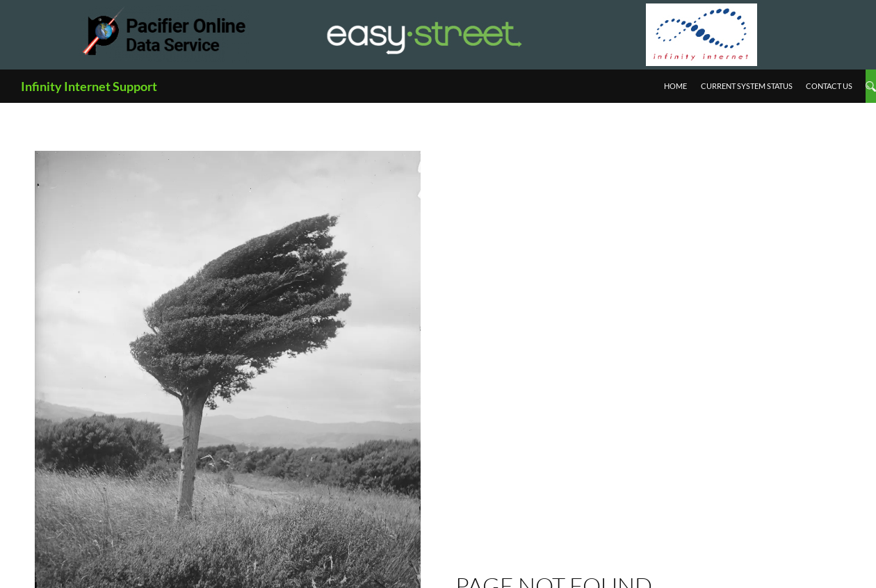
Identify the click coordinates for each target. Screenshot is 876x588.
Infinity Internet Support (89, 86)
